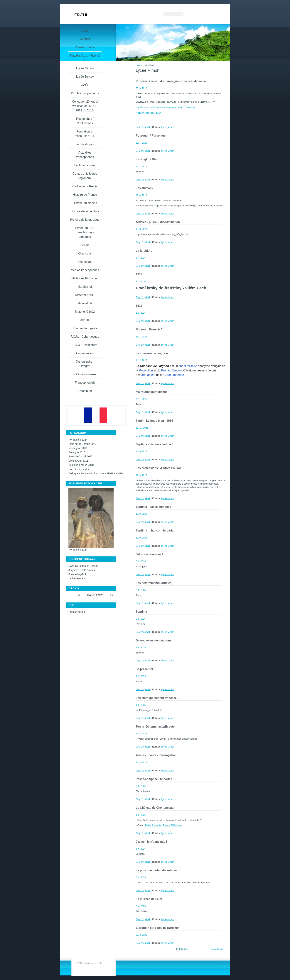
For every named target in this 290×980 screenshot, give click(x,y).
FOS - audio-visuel (85, 374)
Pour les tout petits (85, 328)
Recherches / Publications (85, 121)
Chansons (85, 253)
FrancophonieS (85, 383)
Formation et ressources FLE (85, 134)
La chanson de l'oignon (152, 353)
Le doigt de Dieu (147, 159)
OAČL (85, 85)
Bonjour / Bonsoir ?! (150, 329)
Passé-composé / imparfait (154, 779)
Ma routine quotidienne (152, 392)
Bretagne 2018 (77, 452)
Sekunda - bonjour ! (149, 554)
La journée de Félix (149, 899)
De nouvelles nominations (154, 640)
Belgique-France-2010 (81, 465)
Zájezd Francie (85, 47)
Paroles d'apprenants (85, 93)
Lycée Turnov (85, 77)
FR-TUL (81, 15)
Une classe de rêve (79, 469)
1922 (139, 306)
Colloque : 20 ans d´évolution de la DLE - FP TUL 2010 (85, 106)
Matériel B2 (85, 303)
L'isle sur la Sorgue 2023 (82, 444)
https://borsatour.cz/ (149, 113)
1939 (139, 274)
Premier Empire (171, 370)
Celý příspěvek (143, 127)
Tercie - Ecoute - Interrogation (156, 755)
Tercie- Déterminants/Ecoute (155, 727)
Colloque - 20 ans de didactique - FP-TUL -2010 (96, 474)
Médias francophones (85, 270)
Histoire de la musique (85, 220)
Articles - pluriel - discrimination (158, 222)
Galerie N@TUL (77, 574)
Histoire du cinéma (85, 203)
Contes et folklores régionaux (85, 176)
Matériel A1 (85, 287)
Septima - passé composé (154, 507)
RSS (100, 963)
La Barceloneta (77, 579)
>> (112, 595)
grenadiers (148, 375)
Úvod (138, 65)
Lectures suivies (85, 165)
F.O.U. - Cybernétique (85, 337)
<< (79, 595)
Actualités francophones (85, 155)
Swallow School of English (83, 566)
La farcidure (144, 251)
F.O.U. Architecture (85, 345)
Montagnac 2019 (78, 448)
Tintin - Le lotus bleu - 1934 (154, 421)
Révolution (146, 370)
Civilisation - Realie (85, 186)
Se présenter (144, 669)
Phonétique (85, 262)
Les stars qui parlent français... (157, 698)
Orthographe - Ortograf (85, 364)
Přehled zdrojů (77, 612)
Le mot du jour (85, 144)
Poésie (85, 245)
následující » (217, 949)
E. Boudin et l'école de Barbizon (158, 928)
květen (91, 595)
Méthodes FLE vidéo (85, 278)
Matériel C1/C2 (85, 312)
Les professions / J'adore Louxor (158, 468)
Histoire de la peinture (85, 211)
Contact (85, 39)
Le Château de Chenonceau (155, 808)
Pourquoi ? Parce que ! (152, 136)
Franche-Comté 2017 (80, 457)
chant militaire (188, 366)
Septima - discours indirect (154, 444)
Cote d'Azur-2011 (78, 461)
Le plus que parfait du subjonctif (158, 870)
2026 (100, 595)
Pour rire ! (85, 320)
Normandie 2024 (78, 440)
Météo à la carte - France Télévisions (163, 825)
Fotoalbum (85, 391)
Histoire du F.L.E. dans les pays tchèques (85, 232)
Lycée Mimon (168, 127)
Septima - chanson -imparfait (156, 530)
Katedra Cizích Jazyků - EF (85, 58)
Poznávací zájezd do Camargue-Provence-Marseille (171, 81)
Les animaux (144, 188)
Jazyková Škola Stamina (82, 570)
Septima (141, 612)
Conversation (85, 353)
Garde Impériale (174, 375)
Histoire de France (85, 195)
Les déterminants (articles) (154, 583)
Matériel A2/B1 (85, 295)
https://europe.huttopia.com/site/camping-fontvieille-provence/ (166, 107)
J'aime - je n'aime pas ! (151, 842)
